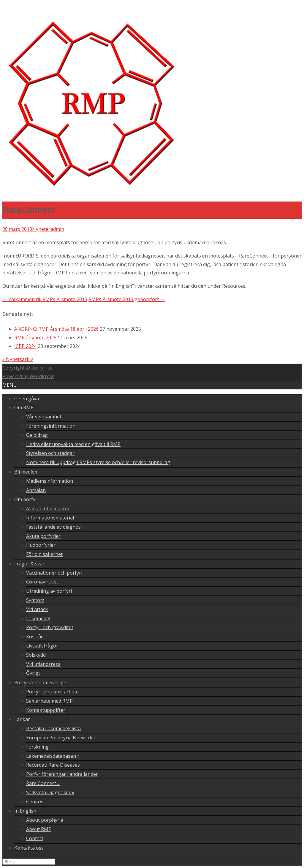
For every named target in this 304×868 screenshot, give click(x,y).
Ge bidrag (37, 435)
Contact (35, 838)
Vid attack (37, 609)
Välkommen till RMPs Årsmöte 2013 (45, 299)
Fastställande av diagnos (53, 527)
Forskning (37, 747)
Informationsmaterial (50, 518)
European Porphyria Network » (61, 738)
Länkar (22, 719)
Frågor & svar (29, 564)
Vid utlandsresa (43, 664)
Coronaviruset (42, 582)
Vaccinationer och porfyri (54, 573)
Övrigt (33, 673)
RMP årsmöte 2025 (35, 338)
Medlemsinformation (50, 481)
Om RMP (24, 407)
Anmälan (36, 490)
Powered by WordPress (28, 376)
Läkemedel (38, 618)
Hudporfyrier (41, 545)
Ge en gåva (27, 399)
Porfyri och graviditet (50, 627)
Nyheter (41, 229)
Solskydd (36, 655)
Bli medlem (26, 472)
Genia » (34, 802)
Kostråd (35, 637)
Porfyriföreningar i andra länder (62, 774)
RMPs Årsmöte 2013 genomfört (127, 299)
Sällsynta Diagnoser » (50, 792)
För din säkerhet (44, 554)
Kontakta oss (29, 848)
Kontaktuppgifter (46, 710)
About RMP (39, 829)
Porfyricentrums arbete (52, 692)
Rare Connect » (43, 783)
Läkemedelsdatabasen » (53, 756)
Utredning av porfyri (49, 591)
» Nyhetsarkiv (18, 359)
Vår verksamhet (44, 417)
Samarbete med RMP (49, 701)
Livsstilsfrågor (42, 646)
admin (57, 229)
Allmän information (48, 509)
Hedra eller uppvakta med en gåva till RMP (73, 444)
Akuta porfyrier (43, 536)
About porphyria (45, 820)
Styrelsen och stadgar (50, 453)
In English (25, 811)
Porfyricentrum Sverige (40, 682)
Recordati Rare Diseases (53, 765)
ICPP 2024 (25, 346)
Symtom (35, 600)
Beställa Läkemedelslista (53, 728)
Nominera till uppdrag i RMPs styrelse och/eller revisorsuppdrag (98, 462)
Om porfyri (26, 499)
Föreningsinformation (51, 426)
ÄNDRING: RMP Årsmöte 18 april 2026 (56, 329)
